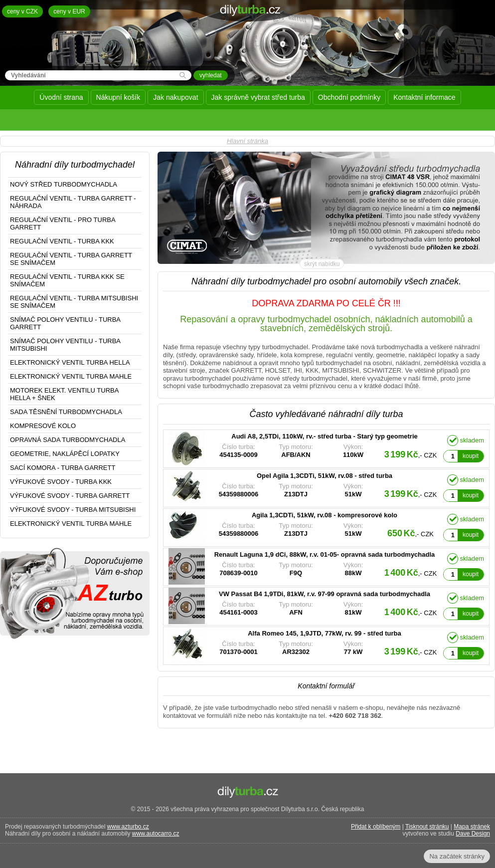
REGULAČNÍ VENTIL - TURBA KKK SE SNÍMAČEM (67, 280)
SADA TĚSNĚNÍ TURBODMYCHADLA (66, 412)
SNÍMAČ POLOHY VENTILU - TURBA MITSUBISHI (65, 345)
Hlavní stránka (247, 141)
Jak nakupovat (175, 97)
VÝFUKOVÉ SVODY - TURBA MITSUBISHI (73, 510)
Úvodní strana (61, 97)
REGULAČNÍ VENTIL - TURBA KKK (62, 241)
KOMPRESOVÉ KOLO (43, 426)
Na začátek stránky (457, 856)
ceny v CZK (22, 11)
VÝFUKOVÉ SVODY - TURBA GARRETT (70, 496)
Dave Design (473, 834)
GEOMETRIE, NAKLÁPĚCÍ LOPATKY (65, 454)
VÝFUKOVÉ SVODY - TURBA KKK (61, 482)
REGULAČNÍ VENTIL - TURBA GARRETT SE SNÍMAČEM (71, 259)
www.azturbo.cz (128, 827)
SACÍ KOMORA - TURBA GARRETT (63, 468)
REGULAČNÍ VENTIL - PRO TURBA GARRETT (63, 223)
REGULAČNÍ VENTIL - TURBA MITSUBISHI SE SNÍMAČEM (74, 302)
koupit (471, 456)
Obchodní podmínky (349, 97)
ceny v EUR (69, 11)
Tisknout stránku (427, 827)
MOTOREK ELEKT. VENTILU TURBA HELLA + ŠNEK (64, 394)
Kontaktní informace (424, 97)
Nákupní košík (118, 97)
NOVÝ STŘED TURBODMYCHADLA (64, 184)
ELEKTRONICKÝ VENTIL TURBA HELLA (70, 362)
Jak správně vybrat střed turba (258, 97)
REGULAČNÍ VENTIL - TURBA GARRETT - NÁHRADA (73, 202)
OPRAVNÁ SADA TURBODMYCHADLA (68, 440)
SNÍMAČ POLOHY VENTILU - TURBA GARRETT (65, 323)
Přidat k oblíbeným (376, 827)
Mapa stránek (472, 827)
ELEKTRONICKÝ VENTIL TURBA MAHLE (71, 376)
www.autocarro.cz (156, 834)
